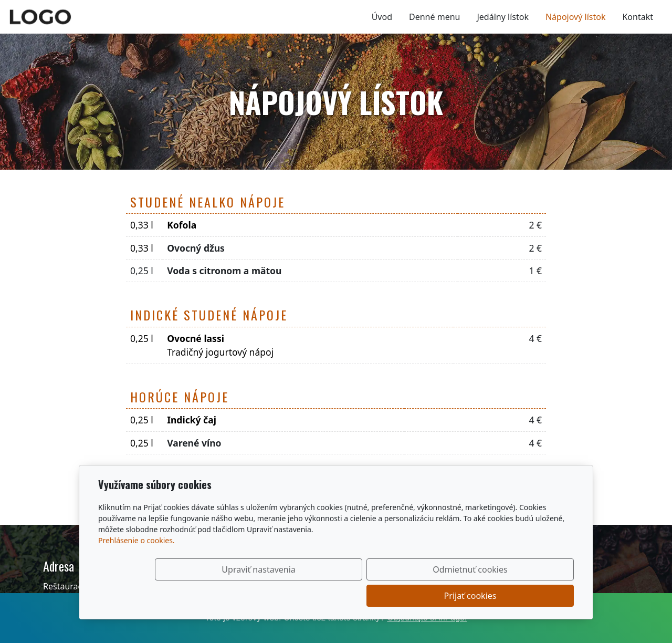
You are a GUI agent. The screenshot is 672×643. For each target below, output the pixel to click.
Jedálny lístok (502, 17)
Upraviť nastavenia (313, 596)
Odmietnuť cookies (418, 596)
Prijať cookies (523, 596)
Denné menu (434, 17)
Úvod (382, 17)
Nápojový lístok (576, 17)
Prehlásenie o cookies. (136, 567)
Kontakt (638, 17)
